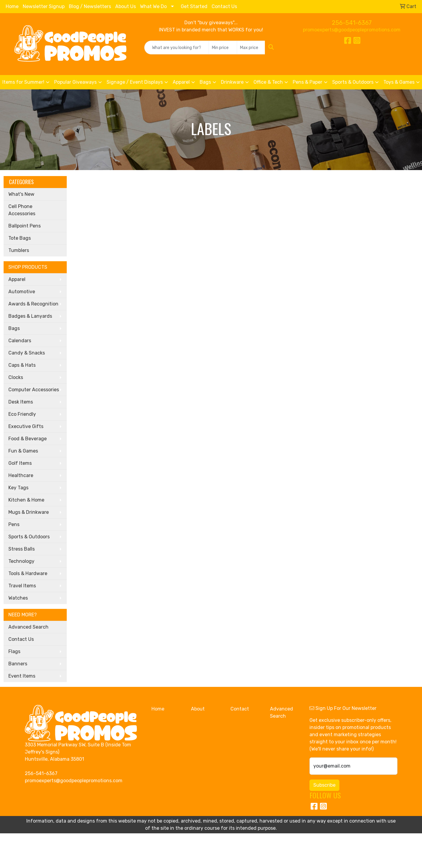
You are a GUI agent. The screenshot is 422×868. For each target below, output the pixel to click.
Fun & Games (23, 451)
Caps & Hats (22, 365)
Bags (205, 82)
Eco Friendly (22, 414)
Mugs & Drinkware (29, 512)
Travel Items (22, 586)
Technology (21, 561)
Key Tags (18, 488)
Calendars (20, 341)
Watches (18, 598)
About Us (126, 6)
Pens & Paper (308, 82)
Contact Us (224, 6)
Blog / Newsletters (90, 6)
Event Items (22, 676)
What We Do (153, 6)
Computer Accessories (34, 390)
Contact (240, 709)
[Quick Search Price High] (251, 48)
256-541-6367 (352, 23)
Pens (14, 524)
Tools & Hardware (28, 573)
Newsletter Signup (44, 6)
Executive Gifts (26, 426)
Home (12, 6)
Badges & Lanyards (30, 316)
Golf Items (20, 463)
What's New (21, 194)
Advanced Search (28, 627)
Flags (14, 651)
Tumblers (19, 250)
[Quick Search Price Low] (223, 48)
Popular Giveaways (75, 82)
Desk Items (21, 402)
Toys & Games (399, 82)
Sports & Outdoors (353, 82)
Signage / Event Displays (135, 82)
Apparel (181, 82)
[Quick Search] (177, 48)
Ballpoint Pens (25, 226)
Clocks (16, 377)
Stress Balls (22, 549)
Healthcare (21, 475)
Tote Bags (20, 238)
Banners (18, 664)
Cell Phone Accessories (22, 210)
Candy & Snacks (27, 353)
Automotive (22, 292)
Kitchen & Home (26, 500)
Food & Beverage (28, 439)
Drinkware (232, 82)
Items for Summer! (23, 82)
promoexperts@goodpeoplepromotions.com (352, 30)
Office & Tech (268, 82)
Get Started (194, 6)
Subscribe (324, 785)
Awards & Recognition (33, 304)
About (198, 709)
